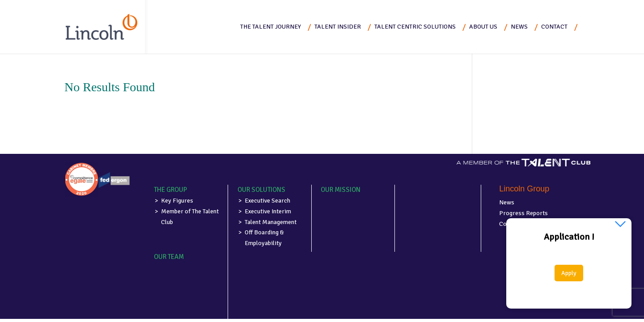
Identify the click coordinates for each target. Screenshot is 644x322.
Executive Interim (268, 211)
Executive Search (267, 201)
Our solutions (261, 190)
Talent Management (271, 222)
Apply (569, 273)
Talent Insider (338, 27)
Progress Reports (523, 213)
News (519, 27)
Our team (169, 257)
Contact (554, 27)
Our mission (341, 190)
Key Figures (177, 201)
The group (170, 190)
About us (483, 27)
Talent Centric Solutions (415, 27)
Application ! (569, 237)
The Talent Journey (271, 27)
